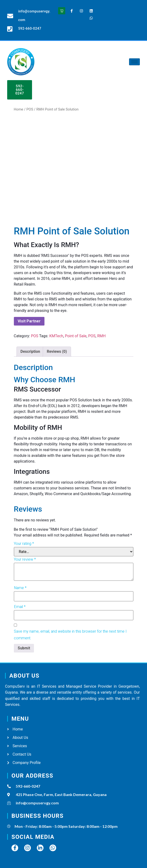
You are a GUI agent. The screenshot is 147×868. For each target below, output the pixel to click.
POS (30, 109)
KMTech (56, 336)
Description (30, 351)
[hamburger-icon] (134, 62)
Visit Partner (29, 321)
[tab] (30, 352)
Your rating (24, 544)
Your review (25, 559)
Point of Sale (76, 336)
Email (20, 607)
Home (19, 109)
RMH (101, 336)
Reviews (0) (57, 351)
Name (20, 588)
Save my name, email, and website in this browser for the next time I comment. (70, 635)
